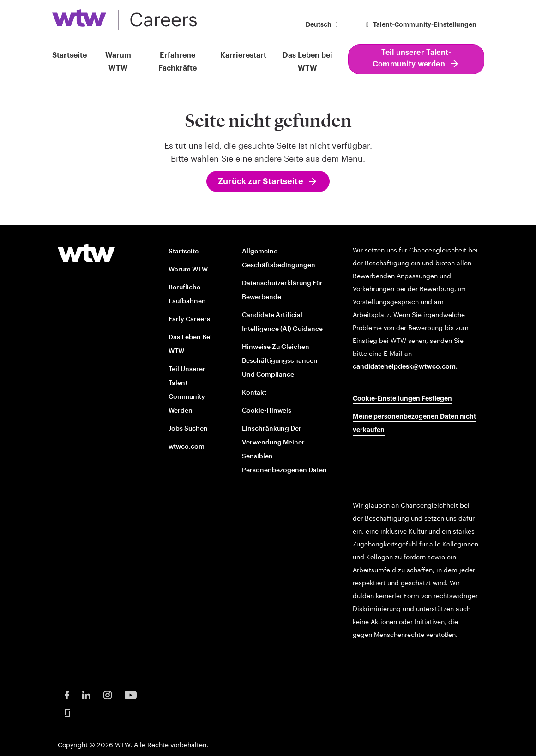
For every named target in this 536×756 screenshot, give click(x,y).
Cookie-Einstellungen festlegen (402, 399)
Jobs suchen (188, 428)
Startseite (69, 55)
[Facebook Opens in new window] (67, 694)
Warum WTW (118, 62)
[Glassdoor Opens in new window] (67, 712)
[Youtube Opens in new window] (131, 694)
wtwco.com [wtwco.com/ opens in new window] (187, 446)
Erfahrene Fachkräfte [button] (178, 62)
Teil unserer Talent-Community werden (412, 58)
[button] (323, 26)
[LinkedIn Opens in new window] (86, 694)
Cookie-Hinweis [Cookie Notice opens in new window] (267, 410)
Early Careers (189, 319)
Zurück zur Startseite (261, 181)
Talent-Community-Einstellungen (420, 25)
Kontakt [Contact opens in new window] (254, 392)
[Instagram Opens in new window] (108, 694)
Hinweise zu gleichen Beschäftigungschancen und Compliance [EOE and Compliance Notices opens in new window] (280, 360)
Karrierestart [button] (243, 55)
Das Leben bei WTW (307, 62)
